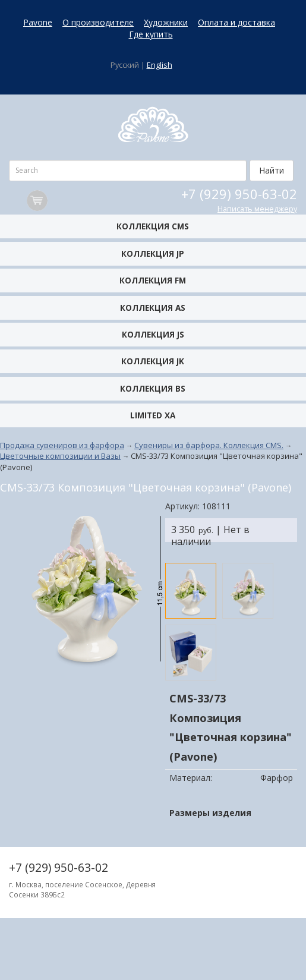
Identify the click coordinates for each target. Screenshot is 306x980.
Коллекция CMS (153, 226)
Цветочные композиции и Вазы (60, 456)
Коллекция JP (153, 253)
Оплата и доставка (236, 22)
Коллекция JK (153, 361)
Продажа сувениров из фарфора (62, 445)
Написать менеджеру (257, 209)
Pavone (38, 22)
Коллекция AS (153, 308)
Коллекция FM (153, 280)
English (160, 65)
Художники (166, 22)
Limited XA (153, 415)
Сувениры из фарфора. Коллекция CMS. (209, 445)
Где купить (151, 34)
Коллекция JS (153, 334)
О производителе (98, 22)
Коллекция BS (153, 388)
